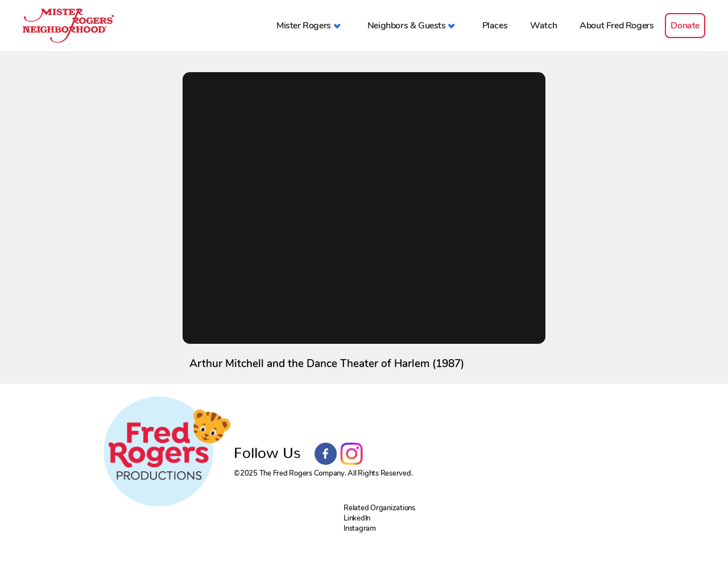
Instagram (351, 454)
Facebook (326, 454)
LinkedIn (357, 518)
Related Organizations (379, 508)
